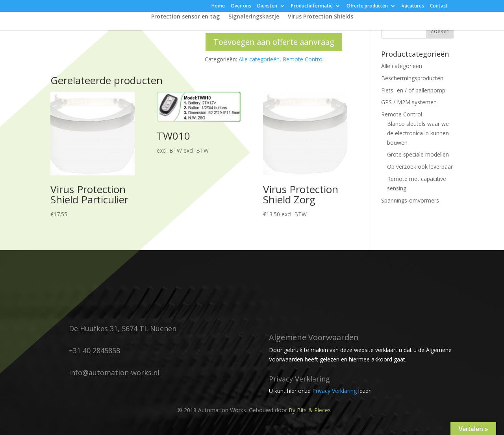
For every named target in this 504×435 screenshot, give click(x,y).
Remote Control (303, 59)
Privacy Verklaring (334, 391)
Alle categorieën (259, 59)
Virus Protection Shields (321, 17)
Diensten (267, 6)
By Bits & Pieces (310, 410)
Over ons (241, 6)
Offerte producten (367, 6)
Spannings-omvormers (410, 200)
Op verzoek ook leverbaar (420, 167)
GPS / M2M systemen (409, 102)
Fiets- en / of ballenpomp (413, 90)
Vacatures (413, 6)
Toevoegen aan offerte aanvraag (274, 42)
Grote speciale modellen (418, 154)
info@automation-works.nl (114, 372)
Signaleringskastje (254, 17)
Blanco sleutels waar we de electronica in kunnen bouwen (418, 133)
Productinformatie (312, 6)
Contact (439, 6)
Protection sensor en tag (185, 17)
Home (218, 6)
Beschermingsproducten (412, 78)
